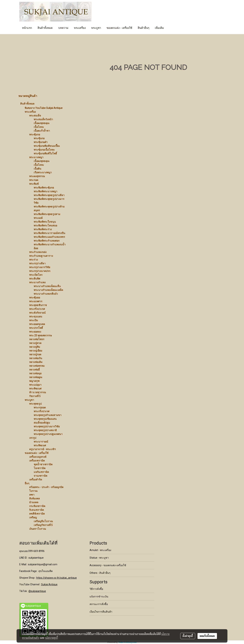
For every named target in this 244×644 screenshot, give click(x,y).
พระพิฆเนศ (35, 389)
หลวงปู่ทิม (35, 347)
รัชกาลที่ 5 (35, 396)
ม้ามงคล (34, 502)
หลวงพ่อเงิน (36, 358)
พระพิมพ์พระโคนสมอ (45, 225)
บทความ (63, 28)
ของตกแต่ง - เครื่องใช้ (119, 28)
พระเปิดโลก (36, 275)
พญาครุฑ (34, 381)
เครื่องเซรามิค (37, 461)
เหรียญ (33, 517)
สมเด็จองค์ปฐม (42, 423)
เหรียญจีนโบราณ (43, 521)
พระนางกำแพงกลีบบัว (46, 294)
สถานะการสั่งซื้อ (99, 604)
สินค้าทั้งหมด (45, 28)
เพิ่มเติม (159, 28)
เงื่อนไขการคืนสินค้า (101, 612)
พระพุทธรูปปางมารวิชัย (47, 426)
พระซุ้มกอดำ (41, 142)
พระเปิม (34, 320)
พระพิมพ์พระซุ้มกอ (44, 188)
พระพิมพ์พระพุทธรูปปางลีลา (49, 195)
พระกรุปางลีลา (37, 263)
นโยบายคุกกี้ (52, 638)
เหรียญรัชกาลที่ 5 (43, 525)
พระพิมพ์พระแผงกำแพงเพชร (49, 237)
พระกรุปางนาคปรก (40, 271)
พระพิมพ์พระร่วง (43, 229)
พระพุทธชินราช (38, 305)
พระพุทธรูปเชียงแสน (45, 419)
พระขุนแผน (36, 316)
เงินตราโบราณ (38, 529)
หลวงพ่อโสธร (37, 339)
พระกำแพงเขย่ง (38, 252)
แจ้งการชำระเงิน (99, 597)
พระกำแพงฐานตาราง (41, 256)
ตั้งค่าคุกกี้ (188, 636)
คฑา (32, 495)
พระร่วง (34, 260)
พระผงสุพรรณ (37, 176)
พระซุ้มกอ (35, 135)
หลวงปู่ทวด (35, 343)
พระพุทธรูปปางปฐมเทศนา (48, 434)
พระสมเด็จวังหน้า (43, 119)
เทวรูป (33, 438)
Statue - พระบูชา (99, 558)
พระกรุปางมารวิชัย (40, 267)
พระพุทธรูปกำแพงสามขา (48, 415)
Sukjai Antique (49, 584)
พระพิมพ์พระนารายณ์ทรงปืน (49, 233)
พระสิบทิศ (35, 279)
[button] (170, 28)
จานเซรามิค (40, 476)
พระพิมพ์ (34, 184)
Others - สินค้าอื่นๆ (100, 573)
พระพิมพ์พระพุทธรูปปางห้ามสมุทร (49, 208)
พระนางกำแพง (37, 282)
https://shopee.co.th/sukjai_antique (56, 578)
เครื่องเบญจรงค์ (38, 457)
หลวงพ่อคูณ (36, 377)
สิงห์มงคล (35, 498)
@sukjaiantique (37, 591)
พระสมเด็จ (35, 116)
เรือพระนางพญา (43, 172)
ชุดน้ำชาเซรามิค (43, 464)
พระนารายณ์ (41, 442)
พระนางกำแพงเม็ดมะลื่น (47, 286)
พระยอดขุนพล (37, 324)
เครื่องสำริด (36, 480)
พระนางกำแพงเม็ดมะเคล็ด (48, 290)
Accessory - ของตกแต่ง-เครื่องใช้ (108, 565)
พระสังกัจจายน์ (37, 313)
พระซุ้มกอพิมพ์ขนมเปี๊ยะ (47, 146)
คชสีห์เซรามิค (37, 514)
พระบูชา (96, 28)
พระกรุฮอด (40, 407)
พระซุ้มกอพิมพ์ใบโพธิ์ (45, 153)
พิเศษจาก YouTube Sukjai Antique (44, 108)
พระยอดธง (35, 332)
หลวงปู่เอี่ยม (36, 351)
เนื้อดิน (37, 169)
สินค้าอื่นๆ (143, 28)
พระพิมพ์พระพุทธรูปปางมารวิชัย (49, 201)
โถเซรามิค (40, 468)
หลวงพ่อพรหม (37, 366)
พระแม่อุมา (35, 385)
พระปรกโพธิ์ (36, 328)
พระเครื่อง (80, 28)
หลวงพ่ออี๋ (34, 370)
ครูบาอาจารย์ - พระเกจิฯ (42, 449)
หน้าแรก (27, 28)
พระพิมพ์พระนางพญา (46, 191)
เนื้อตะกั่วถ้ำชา (42, 131)
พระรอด (34, 180)
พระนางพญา (36, 157)
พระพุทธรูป (35, 404)
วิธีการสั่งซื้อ (96, 589)
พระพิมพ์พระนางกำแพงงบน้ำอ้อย (50, 246)
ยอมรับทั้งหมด (207, 636)
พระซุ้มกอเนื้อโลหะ (44, 150)
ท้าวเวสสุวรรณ (38, 392)
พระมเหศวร (36, 301)
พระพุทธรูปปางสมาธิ (45, 430)
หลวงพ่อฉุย (35, 373)
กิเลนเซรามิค (36, 510)
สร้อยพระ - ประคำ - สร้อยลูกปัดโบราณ (46, 489)
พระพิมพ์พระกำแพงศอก (47, 241)
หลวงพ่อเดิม (36, 362)
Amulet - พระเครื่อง (100, 550)
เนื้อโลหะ (39, 127)
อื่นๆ (27, 483)
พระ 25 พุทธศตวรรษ (40, 335)
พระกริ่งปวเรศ (37, 309)
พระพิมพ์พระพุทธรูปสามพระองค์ (47, 216)
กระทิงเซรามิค (37, 506)
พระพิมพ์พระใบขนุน (45, 222)
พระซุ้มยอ (35, 298)
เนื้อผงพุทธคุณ (42, 123)
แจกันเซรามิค (41, 472)
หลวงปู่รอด (35, 354)
